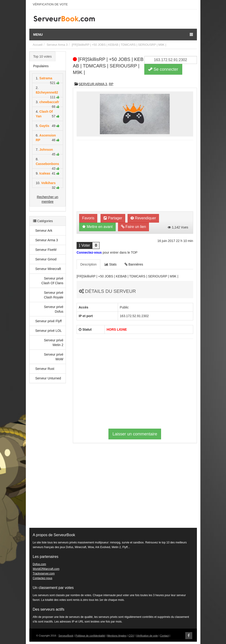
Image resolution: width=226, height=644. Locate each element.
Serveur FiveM (46, 250)
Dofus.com (39, 564)
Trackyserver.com (44, 574)
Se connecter (163, 69)
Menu (113, 35)
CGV (131, 636)
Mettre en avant (97, 227)
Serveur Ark (44, 231)
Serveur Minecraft (48, 269)
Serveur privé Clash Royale (54, 295)
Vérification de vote (147, 636)
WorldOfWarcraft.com (46, 569)
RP (111, 84)
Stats (111, 264)
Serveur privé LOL (49, 331)
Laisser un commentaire (135, 434)
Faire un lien (134, 227)
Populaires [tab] (41, 66)
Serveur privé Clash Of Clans (52, 281)
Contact (164, 636)
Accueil (38, 45)
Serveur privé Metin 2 (54, 343)
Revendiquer (143, 218)
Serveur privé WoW (54, 357)
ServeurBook (66, 636)
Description (88, 264)
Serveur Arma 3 (57, 45)
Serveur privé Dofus (54, 309)
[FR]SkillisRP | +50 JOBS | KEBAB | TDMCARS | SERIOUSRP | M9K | (119, 45)
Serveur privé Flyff (49, 321)
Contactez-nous (43, 578)
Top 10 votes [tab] (42, 56)
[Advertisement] (48, 458)
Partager (113, 218)
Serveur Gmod (46, 259)
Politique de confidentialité (90, 636)
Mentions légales (117, 636)
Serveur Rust (45, 369)
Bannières (134, 264)
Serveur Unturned (48, 378)
